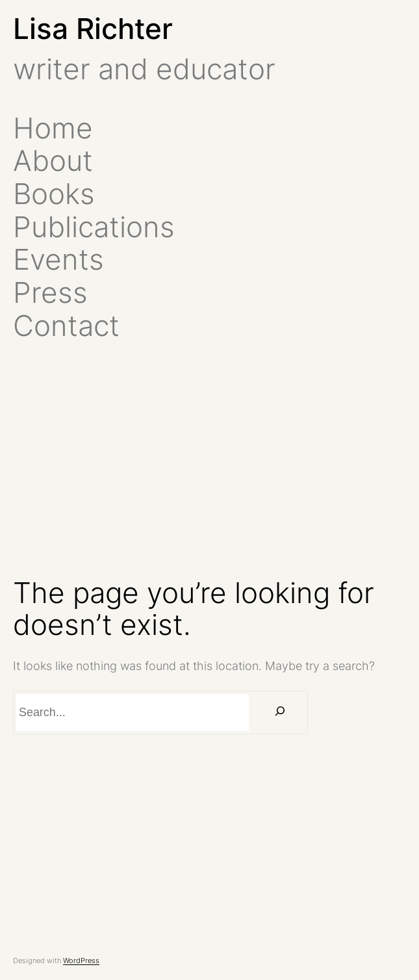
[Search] (280, 713)
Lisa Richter (93, 29)
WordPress (81, 961)
